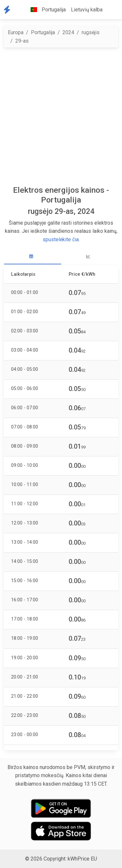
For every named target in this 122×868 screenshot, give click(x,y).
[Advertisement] (61, 116)
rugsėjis (91, 32)
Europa (16, 32)
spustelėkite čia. (61, 239)
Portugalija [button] (46, 10)
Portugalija (43, 32)
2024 (68, 32)
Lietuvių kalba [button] (87, 10)
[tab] (33, 257)
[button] (110, 10)
